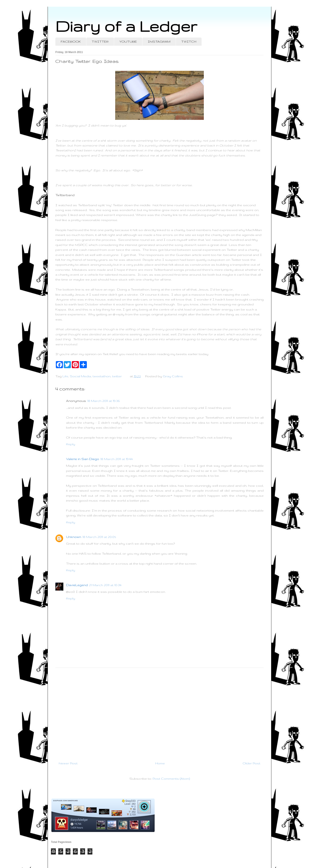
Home (160, 763)
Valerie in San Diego (83, 459)
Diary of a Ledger (126, 26)
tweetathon (102, 376)
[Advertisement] (159, 713)
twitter (117, 376)
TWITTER (100, 42)
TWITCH (189, 42)
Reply (71, 444)
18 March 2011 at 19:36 (103, 401)
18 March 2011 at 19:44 (117, 459)
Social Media (80, 376)
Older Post (251, 763)
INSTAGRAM (159, 42)
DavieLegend (77, 585)
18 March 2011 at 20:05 (99, 537)
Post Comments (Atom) (171, 779)
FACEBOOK (71, 42)
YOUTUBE (128, 42)
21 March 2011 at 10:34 (105, 585)
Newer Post (68, 763)
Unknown (74, 537)
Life (65, 376)
